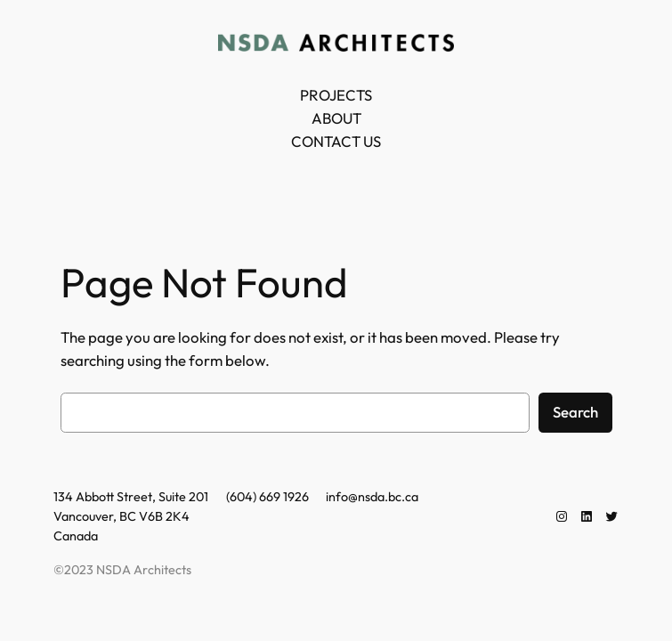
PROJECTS (336, 95)
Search (575, 412)
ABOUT (336, 118)
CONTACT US (336, 141)
